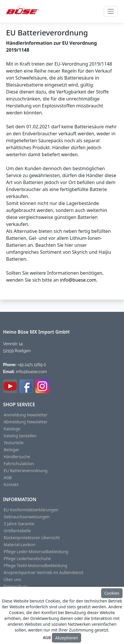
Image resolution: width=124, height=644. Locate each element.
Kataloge (12, 429)
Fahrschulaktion (19, 464)
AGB (8, 478)
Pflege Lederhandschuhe (28, 559)
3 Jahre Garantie (19, 524)
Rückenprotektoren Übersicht (32, 538)
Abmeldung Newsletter (26, 422)
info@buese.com (78, 280)
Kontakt (11, 485)
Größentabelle (17, 531)
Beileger (12, 450)
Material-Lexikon (20, 545)
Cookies (112, 593)
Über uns (12, 580)
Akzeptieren (67, 638)
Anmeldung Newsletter (26, 415)
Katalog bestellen (20, 436)
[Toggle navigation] (111, 11)
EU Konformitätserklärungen (31, 510)
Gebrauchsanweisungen (27, 517)
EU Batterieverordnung (26, 471)
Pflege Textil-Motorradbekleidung (36, 566)
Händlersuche (17, 457)
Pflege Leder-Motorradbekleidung (36, 552)
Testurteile (14, 443)
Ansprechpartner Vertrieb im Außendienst (44, 573)
